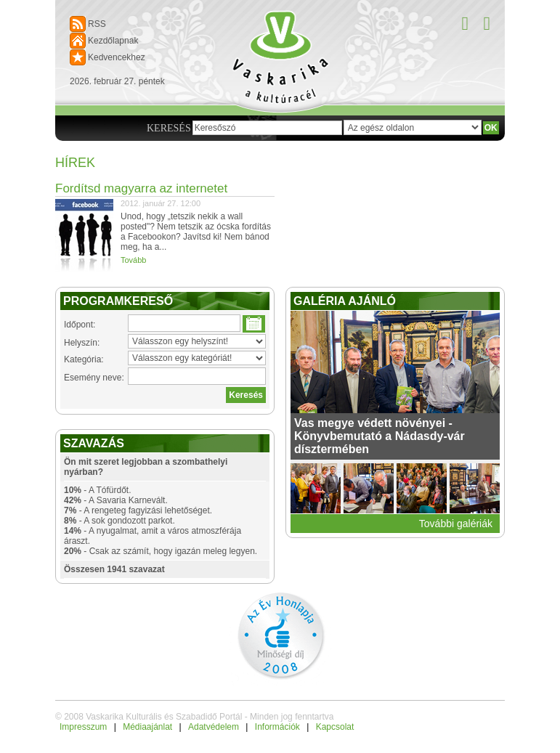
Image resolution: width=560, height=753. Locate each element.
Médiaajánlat (147, 727)
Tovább (133, 260)
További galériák (456, 524)
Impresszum (83, 727)
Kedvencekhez (117, 57)
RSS (97, 24)
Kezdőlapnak (113, 41)
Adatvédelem (214, 727)
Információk (277, 727)
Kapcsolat (335, 727)
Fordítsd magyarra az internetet (141, 188)
